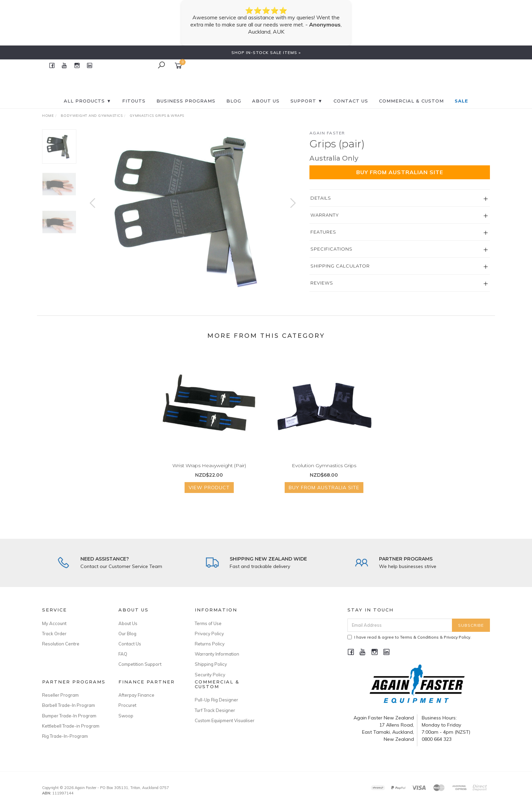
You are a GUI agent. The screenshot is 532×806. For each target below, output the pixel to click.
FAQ (123, 654)
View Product (209, 493)
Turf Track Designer (215, 710)
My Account (54, 623)
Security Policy (210, 675)
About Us (266, 101)
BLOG (234, 101)
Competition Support (140, 664)
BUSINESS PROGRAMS (186, 101)
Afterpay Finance (136, 695)
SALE (461, 101)
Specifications (331, 249)
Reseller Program (60, 695)
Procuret (127, 705)
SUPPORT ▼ (307, 101)
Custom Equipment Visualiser (225, 720)
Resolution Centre (61, 644)
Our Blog (127, 634)
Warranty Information (217, 654)
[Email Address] (400, 625)
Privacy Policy (209, 634)
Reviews (322, 283)
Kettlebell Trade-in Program (71, 726)
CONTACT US (351, 101)
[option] (193, 210)
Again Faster (327, 133)
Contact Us (130, 644)
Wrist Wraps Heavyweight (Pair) (209, 471)
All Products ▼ (88, 101)
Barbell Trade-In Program (69, 705)
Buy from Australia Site (324, 493)
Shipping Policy (211, 664)
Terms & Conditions (419, 637)
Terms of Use (208, 623)
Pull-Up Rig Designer (216, 700)
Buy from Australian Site (400, 172)
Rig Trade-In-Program (65, 736)
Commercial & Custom (411, 101)
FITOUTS (134, 101)
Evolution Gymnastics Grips (324, 471)
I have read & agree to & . (409, 637)
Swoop (126, 716)
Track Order (54, 634)
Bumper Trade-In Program (69, 716)
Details (321, 198)
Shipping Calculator (340, 266)
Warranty (325, 215)
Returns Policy (210, 644)
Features (323, 232)
